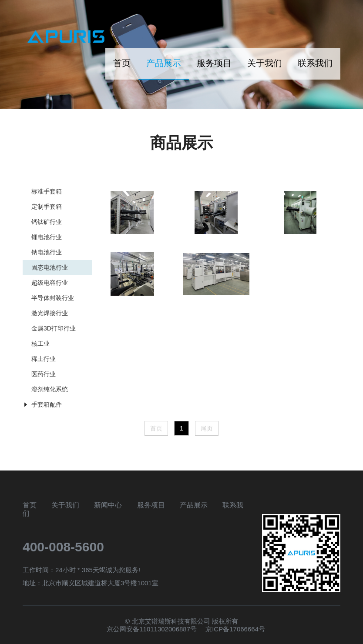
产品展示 (164, 63)
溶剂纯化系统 (50, 389)
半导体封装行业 (53, 298)
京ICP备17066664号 (235, 629)
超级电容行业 (50, 283)
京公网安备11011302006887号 (152, 629)
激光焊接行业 (50, 313)
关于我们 (265, 63)
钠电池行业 (47, 252)
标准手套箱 (47, 191)
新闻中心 (108, 505)
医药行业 (44, 374)
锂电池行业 (47, 237)
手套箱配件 (47, 404)
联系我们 (315, 63)
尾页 (207, 428)
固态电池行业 (50, 267)
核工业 (40, 344)
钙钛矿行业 (47, 222)
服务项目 (214, 63)
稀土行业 (44, 359)
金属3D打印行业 (54, 328)
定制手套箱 (47, 207)
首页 (122, 63)
